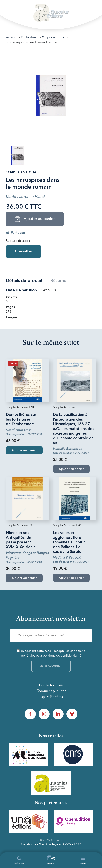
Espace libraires (51, 697)
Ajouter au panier (24, 451)
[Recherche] (19, 860)
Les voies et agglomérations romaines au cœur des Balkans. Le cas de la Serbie (69, 542)
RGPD (78, 844)
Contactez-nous (51, 685)
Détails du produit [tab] (24, 281)
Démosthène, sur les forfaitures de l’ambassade (21, 420)
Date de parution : (22, 290)
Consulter (24, 251)
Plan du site (29, 844)
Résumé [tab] (58, 281)
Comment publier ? (51, 691)
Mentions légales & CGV (55, 844)
